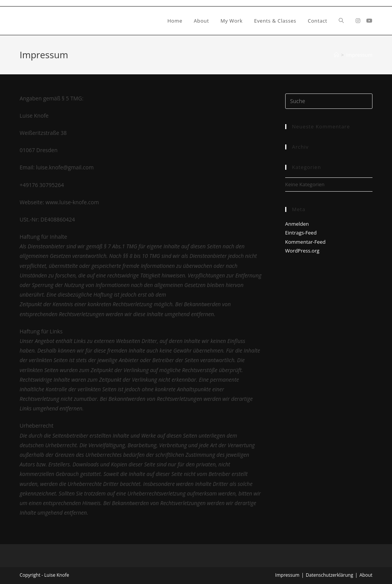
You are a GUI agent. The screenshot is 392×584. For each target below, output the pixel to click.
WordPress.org (302, 251)
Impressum (359, 55)
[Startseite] (336, 55)
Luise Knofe (44, 21)
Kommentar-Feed (305, 242)
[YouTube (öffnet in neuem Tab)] (369, 21)
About (366, 575)
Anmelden (297, 224)
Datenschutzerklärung (330, 575)
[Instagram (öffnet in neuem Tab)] (358, 21)
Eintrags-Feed (301, 233)
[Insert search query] (329, 101)
